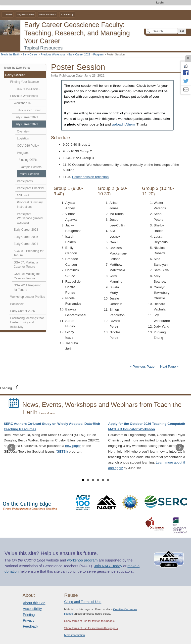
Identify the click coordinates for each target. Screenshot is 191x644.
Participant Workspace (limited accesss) (30, 218)
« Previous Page (142, 366)
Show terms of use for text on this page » (89, 621)
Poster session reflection (90, 177)
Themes (8, 14)
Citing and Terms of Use (83, 602)
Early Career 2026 (23, 311)
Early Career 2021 (26, 117)
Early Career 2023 (26, 230)
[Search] (162, 31)
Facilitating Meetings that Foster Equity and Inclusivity (27, 322)
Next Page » (169, 366)
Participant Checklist (31, 188)
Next (180, 448)
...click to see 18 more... (29, 110)
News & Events (48, 14)
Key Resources (26, 14)
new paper (73, 446)
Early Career (30, 54)
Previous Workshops (53, 54)
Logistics (23, 138)
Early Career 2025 (26, 237)
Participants (25, 181)
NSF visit (23, 195)
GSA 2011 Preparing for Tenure (27, 288)
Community (67, 14)
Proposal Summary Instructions (30, 205)
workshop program (82, 560)
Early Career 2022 (79, 54)
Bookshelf (17, 304)
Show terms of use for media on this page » (91, 628)
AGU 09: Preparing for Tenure (29, 253)
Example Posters (30, 167)
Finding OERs (28, 160)
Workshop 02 (23, 103)
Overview (23, 131)
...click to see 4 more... (28, 89)
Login (160, 2)
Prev (11, 448)
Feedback (30, 626)
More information (74, 635)
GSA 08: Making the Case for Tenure (27, 276)
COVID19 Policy (28, 146)
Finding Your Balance (24, 82)
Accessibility (32, 609)
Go (182, 31)
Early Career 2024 (26, 244)
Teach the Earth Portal (17, 68)
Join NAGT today (108, 566)
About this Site (34, 603)
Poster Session (29, 174)
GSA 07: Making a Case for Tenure (26, 265)
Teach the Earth (10, 54)
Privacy (29, 620)
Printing (29, 615)
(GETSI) (62, 451)
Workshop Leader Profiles (27, 297)
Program (98, 54)
